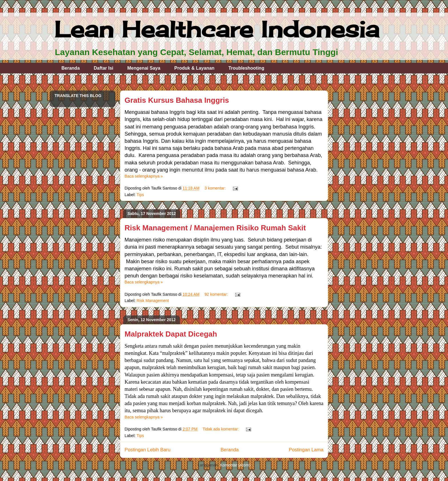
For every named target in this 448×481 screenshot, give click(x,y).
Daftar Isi (103, 68)
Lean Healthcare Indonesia (217, 29)
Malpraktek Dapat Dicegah (171, 334)
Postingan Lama (306, 450)
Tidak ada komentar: (221, 429)
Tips (140, 195)
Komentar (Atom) (235, 465)
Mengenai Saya (144, 68)
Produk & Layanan (194, 68)
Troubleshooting (246, 68)
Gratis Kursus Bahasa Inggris (177, 100)
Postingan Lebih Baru (147, 450)
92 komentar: (217, 294)
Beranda (71, 68)
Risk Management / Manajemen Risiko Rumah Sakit (215, 228)
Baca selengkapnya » (144, 176)
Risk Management (153, 301)
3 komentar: (216, 188)
